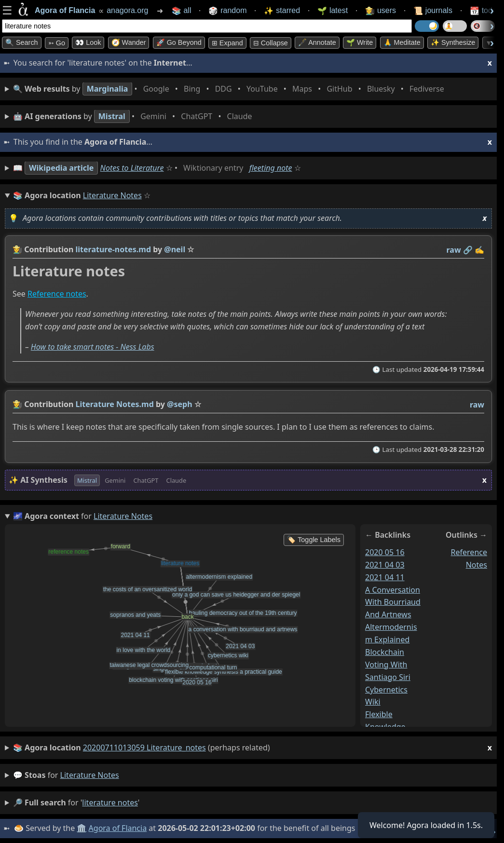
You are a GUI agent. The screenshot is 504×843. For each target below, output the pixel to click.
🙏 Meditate (402, 42)
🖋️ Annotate (317, 42)
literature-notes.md (113, 249)
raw (454, 250)
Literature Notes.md (115, 404)
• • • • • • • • (231, 89)
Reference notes (57, 294)
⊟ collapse (271, 43)
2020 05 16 (385, 552)
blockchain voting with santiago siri (388, 665)
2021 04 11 (385, 577)
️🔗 (468, 250)
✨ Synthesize (453, 42)
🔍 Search (22, 42)
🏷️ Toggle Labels (314, 540)
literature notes (90, 775)
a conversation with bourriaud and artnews (393, 602)
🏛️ (82, 828)
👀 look (88, 42)
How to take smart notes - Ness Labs (93, 347)
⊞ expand (227, 43)
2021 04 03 (385, 564)
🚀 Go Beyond (179, 42)
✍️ (479, 250)
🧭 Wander (129, 42)
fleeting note (271, 168)
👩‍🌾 (17, 249)
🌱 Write (360, 42)
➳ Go (57, 43)
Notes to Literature (132, 168)
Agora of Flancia (118, 828)
